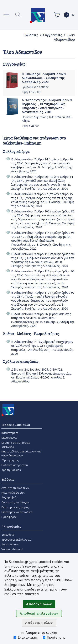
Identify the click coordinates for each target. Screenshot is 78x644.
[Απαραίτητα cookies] (23, 633)
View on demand (12, 549)
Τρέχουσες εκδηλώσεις (16, 540)
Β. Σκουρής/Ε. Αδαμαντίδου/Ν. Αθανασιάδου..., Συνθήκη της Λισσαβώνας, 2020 (44, 78)
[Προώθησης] (44, 638)
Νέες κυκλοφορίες (13, 493)
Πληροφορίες (11, 527)
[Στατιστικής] (15, 638)
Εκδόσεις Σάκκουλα (16, 425)
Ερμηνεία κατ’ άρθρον (35, 87)
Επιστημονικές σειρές (15, 507)
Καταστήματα (10, 433)
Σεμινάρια (8, 535)
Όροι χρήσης (10, 460)
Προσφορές (9, 517)
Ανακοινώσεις (10, 544)
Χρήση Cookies (11, 470)
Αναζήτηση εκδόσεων (15, 488)
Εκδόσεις (31, 35)
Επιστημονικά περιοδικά (17, 512)
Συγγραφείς (53, 35)
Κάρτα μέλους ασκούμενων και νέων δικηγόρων (21, 453)
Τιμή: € (31, 92)
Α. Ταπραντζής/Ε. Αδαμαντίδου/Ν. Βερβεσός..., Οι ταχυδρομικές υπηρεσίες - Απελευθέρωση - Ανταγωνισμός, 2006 (47, 106)
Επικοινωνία (9, 438)
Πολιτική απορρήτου (15, 465)
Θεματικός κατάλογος (15, 502)
